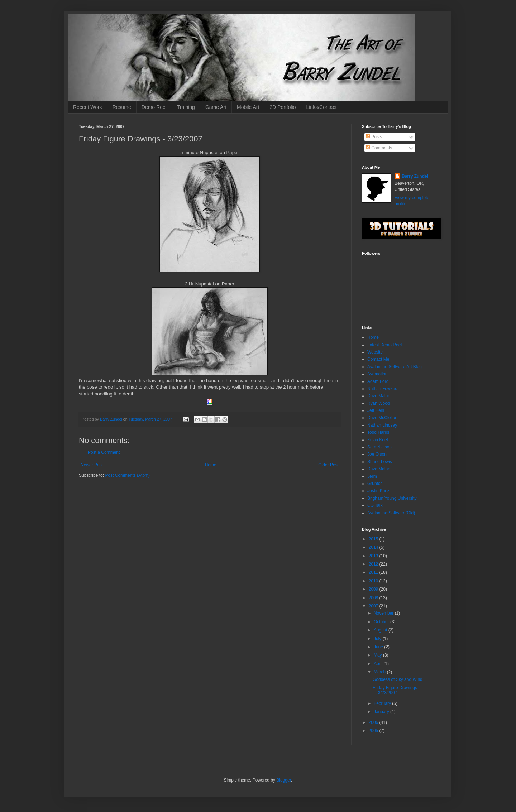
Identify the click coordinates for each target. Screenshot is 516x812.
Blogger (284, 780)
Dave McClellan (382, 418)
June (379, 647)
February (383, 703)
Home (211, 465)
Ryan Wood (378, 403)
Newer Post (92, 465)
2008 (374, 598)
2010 (374, 581)
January (382, 712)
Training (186, 107)
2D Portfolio (283, 107)
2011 (374, 572)
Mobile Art (248, 107)
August (381, 630)
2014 (374, 547)
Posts (374, 137)
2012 (374, 564)
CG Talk (375, 505)
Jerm (372, 476)
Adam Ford (378, 381)
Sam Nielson (379, 447)
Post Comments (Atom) (127, 475)
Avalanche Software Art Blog (395, 367)
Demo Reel (154, 107)
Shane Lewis (380, 462)
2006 (374, 722)
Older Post (328, 465)
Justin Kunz (378, 491)
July (378, 639)
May (378, 655)
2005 (374, 731)
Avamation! (378, 374)
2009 (374, 589)
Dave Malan (379, 396)
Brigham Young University (392, 498)
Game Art (216, 107)
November (384, 613)
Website (375, 352)
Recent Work (88, 107)
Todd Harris (378, 432)
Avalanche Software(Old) (391, 513)
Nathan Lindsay (382, 425)
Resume (122, 107)
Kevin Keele (379, 440)
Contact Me (378, 359)
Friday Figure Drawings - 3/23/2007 (396, 690)
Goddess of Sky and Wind (398, 679)
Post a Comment (104, 452)
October (382, 622)
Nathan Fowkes (382, 389)
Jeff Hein (376, 410)
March (380, 672)
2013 (374, 556)
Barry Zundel (415, 176)
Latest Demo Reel (384, 345)
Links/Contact (321, 107)
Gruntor (375, 484)
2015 (374, 539)
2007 (374, 606)
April (379, 664)
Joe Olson (377, 454)
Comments (379, 148)
